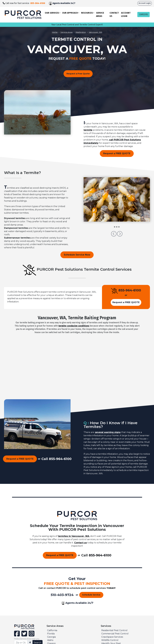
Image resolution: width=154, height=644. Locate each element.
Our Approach (70, 13)
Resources (87, 13)
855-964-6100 (130, 290)
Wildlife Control (110, 640)
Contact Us (114, 14)
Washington (81, 32)
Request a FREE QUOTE (117, 153)
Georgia (51, 637)
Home (55, 32)
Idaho (50, 640)
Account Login (145, 3)
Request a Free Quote (78, 74)
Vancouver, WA (95, 32)
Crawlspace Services (112, 637)
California (52, 630)
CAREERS (144, 14)
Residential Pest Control (114, 630)
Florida (51, 634)
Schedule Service (91, 595)
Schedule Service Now (77, 255)
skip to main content (1, 0)
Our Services (52, 13)
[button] (114, 235)
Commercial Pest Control (115, 634)
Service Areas (100, 14)
